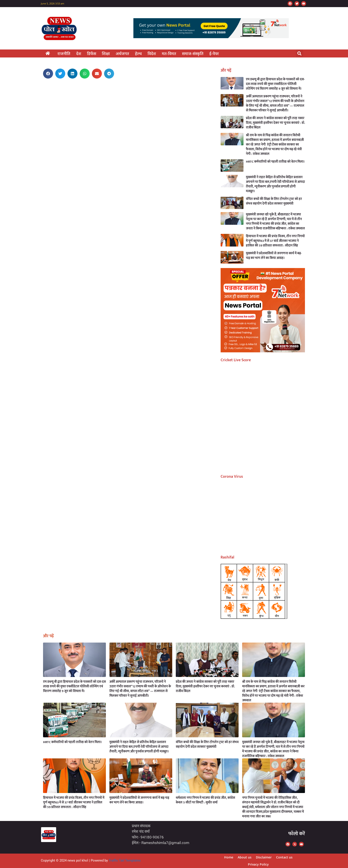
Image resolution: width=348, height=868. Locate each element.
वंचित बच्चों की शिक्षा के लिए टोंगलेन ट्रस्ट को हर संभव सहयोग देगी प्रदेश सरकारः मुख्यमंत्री (274, 201)
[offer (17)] (263, 351)
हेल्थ (138, 53)
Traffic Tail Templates (125, 860)
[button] (300, 53)
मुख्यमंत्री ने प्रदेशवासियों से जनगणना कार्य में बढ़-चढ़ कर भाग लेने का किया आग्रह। (274, 256)
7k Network (44, 94)
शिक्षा (106, 53)
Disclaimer (264, 857)
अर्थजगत (122, 53)
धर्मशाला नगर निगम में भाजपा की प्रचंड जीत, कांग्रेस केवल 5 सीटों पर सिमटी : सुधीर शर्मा (205, 800)
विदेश (152, 53)
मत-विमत (169, 53)
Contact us (284, 857)
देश (79, 53)
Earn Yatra (44, 88)
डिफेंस (92, 53)
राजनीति (64, 53)
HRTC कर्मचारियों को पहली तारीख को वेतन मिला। (275, 162)
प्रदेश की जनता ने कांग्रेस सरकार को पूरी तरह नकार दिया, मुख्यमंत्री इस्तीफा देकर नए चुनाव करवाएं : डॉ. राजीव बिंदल (275, 123)
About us (245, 857)
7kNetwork (46, 847)
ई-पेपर (214, 53)
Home (229, 857)
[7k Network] (211, 37)
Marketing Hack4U (44, 88)
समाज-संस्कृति (193, 53)
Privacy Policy (258, 864)
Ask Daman (44, 94)
